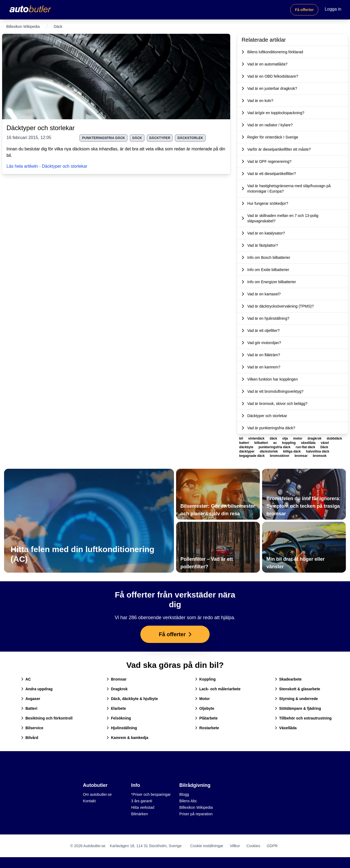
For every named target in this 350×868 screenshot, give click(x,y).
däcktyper (160, 138)
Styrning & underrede (296, 699)
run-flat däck (306, 447)
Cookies (253, 846)
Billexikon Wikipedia (23, 27)
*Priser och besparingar (151, 794)
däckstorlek (190, 138)
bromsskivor (280, 456)
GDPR (272, 846)
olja (286, 438)
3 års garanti (142, 801)
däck (274, 438)
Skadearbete (288, 679)
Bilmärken (140, 814)
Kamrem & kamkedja (127, 738)
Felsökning (119, 718)
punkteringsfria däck (103, 138)
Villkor (235, 846)
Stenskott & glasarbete (298, 689)
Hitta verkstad (143, 807)
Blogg (184, 794)
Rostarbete (207, 728)
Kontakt (89, 801)
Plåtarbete (206, 718)
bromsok (320, 456)
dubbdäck (334, 438)
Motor (202, 699)
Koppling (205, 679)
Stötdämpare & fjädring (298, 708)
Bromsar (117, 679)
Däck (137, 138)
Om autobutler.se (97, 794)
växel (325, 443)
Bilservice (32, 728)
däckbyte (247, 447)
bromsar (301, 456)
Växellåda (286, 728)
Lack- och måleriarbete (218, 689)
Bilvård (30, 738)
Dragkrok (117, 689)
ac (275, 443)
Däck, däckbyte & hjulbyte (132, 699)
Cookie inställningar (207, 846)
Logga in (333, 9)
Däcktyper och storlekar (41, 128)
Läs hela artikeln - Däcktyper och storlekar (47, 166)
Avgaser (31, 699)
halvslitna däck (318, 451)
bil (241, 438)
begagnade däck (252, 456)
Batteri (29, 708)
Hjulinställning (122, 728)
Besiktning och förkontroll (47, 718)
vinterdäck (257, 438)
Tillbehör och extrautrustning (303, 718)
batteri (245, 443)
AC (26, 679)
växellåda (308, 443)
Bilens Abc (188, 801)
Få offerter (304, 10)
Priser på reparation (196, 814)
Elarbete (116, 708)
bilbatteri (262, 443)
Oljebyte (205, 708)
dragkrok (315, 438)
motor (298, 438)
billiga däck (292, 451)
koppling (289, 443)
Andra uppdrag (37, 689)
